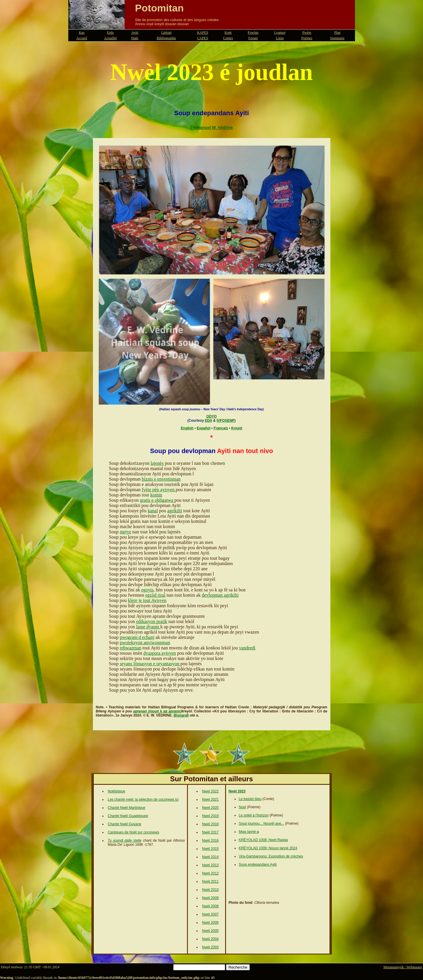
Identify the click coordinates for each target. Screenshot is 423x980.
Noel (242, 807)
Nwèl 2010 (210, 890)
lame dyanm (148, 627)
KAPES (203, 33)
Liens (280, 38)
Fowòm (253, 33)
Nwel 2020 (210, 808)
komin (156, 495)
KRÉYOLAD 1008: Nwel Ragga (263, 840)
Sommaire (337, 38)
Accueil (82, 38)
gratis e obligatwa (157, 500)
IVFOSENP (226, 421)
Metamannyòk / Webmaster (403, 967)
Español (204, 428)
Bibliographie (167, 38)
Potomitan (159, 8)
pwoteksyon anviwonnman (145, 643)
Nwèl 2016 (210, 841)
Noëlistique (117, 791)
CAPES (202, 38)
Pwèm (307, 33)
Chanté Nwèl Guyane (125, 824)
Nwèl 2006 (210, 923)
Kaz (82, 33)
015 (216, 849)
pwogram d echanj (137, 637)
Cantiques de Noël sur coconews (134, 832)
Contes (228, 38)
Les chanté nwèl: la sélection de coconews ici (143, 799)
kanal (153, 511)
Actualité (111, 38)
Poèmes (307, 38)
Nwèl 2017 (210, 832)
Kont (228, 33)
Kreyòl (237, 428)
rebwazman (130, 648)
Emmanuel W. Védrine (211, 127)
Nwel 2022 (210, 791)
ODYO (211, 416)
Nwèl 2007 (210, 914)
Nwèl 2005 (210, 931)
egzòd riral (155, 595)
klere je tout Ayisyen (147, 600)
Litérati (166, 33)
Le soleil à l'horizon (254, 815)
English (187, 428)
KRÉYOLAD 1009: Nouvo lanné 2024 (268, 848)
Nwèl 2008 (210, 906)
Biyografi (181, 715)
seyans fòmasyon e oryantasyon (150, 664)
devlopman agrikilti (220, 595)
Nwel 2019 (210, 816)
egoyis (147, 590)
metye (125, 532)
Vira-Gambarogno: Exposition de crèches (271, 856)
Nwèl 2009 (210, 898)
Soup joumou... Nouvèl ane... (261, 824)
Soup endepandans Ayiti (258, 865)
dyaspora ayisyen (160, 653)
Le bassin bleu (250, 799)
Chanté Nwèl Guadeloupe (128, 816)
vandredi (247, 648)
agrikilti (175, 511)
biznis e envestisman (161, 479)
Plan (337, 33)
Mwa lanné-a (249, 832)
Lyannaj (280, 33)
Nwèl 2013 (210, 865)
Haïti (135, 38)
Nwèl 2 (207, 849)
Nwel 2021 (210, 799)
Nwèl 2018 (210, 824)
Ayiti (135, 33)
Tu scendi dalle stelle (125, 841)
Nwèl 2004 (210, 939)
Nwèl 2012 (210, 873)
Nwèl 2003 (210, 947)
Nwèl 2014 (210, 857)
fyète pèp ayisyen (159, 490)
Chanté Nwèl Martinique (127, 808)
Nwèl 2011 (210, 882)
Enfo (110, 33)
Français (221, 428)
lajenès (157, 463)
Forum (253, 38)
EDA (209, 421)
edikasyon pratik (152, 621)
